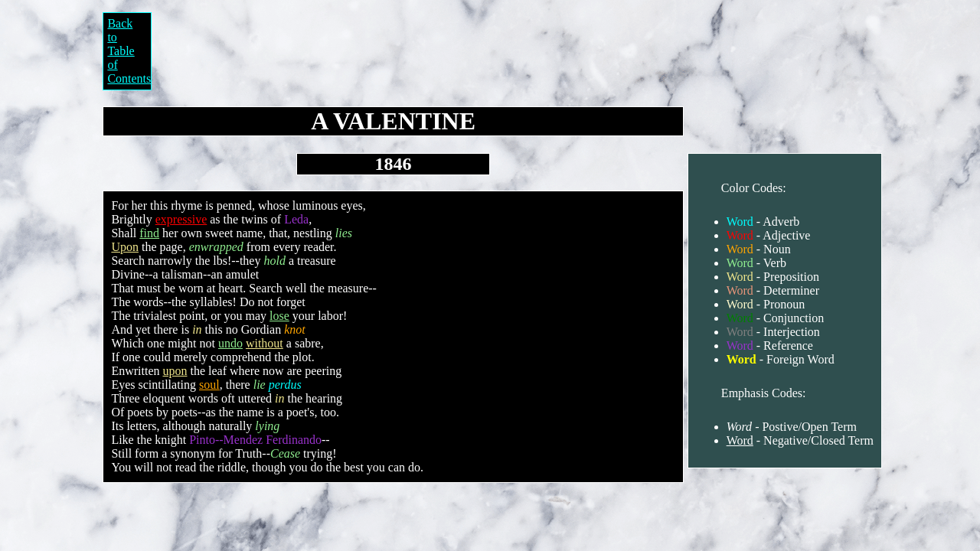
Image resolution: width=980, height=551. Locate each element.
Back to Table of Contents (129, 51)
